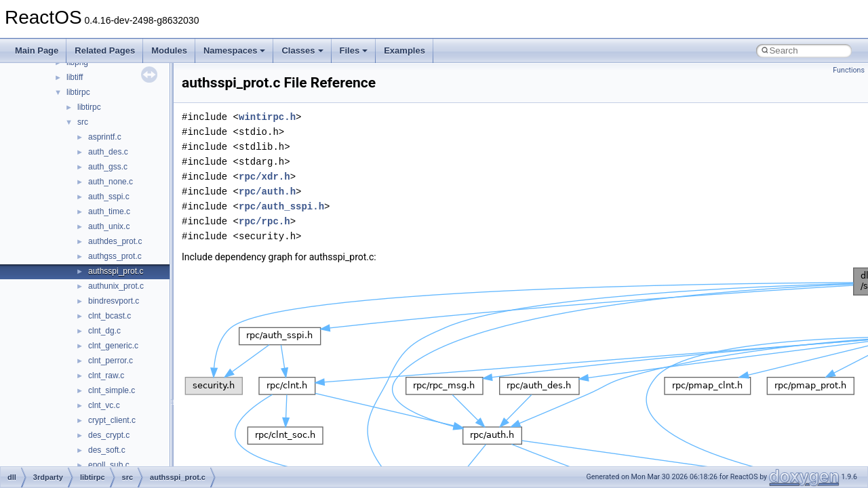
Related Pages (105, 50)
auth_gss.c (108, 167)
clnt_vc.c (104, 405)
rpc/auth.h (267, 191)
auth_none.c (111, 182)
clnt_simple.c (112, 390)
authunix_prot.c (116, 286)
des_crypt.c (109, 435)
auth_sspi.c (109, 197)
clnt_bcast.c (110, 316)
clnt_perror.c (111, 361)
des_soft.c (107, 450)
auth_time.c (109, 211)
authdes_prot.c (115, 241)
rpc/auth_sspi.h (281, 206)
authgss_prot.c (115, 256)
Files (354, 50)
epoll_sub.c (109, 465)
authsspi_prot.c (116, 271)
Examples (405, 50)
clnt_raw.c (106, 375)
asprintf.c (105, 137)
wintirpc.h (267, 117)
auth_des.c (108, 152)
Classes (302, 50)
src (83, 122)
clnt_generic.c (113, 346)
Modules (169, 50)
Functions (849, 70)
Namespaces (235, 50)
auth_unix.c (109, 226)
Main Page (37, 50)
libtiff (75, 77)
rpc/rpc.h (264, 221)
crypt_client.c (112, 420)
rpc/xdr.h (264, 177)
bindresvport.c (114, 301)
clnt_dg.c (104, 331)
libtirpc (78, 92)
